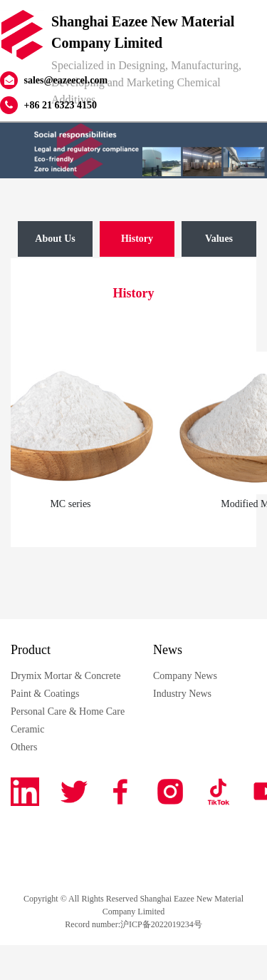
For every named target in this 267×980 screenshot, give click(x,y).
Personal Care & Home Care (68, 711)
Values (219, 239)
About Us (55, 239)
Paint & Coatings (45, 694)
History (137, 239)
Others (24, 747)
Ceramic (27, 729)
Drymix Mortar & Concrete (66, 676)
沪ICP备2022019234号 (161, 924)
